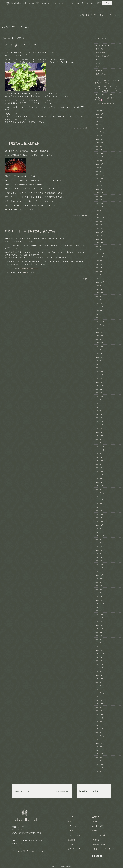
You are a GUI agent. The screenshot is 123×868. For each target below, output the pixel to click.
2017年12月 (100, 446)
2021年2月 (100, 314)
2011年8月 (100, 704)
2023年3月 (100, 243)
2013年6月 (100, 625)
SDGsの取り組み (99, 844)
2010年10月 (100, 739)
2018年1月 (100, 443)
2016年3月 (100, 521)
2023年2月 (100, 246)
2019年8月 (100, 375)
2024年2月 (100, 203)
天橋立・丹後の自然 (103, 56)
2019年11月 (100, 364)
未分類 (85, 128)
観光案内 (71, 840)
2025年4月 (100, 153)
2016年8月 (100, 504)
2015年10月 (100, 539)
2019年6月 (100, 382)
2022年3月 (100, 275)
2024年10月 (100, 175)
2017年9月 (100, 457)
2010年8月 (100, 747)
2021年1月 (100, 318)
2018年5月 (100, 429)
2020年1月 (100, 357)
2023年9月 (100, 221)
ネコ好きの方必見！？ (21, 45)
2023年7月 (100, 228)
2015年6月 (100, 550)
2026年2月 (100, 118)
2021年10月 (100, 286)
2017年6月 (100, 468)
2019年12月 (100, 361)
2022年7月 (100, 261)
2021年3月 (100, 311)
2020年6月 (100, 343)
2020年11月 (100, 325)
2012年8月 (100, 661)
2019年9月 (100, 371)
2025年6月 (100, 146)
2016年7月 (100, 507)
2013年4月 (100, 632)
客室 (38, 3)
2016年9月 (100, 500)
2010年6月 (100, 754)
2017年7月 (100, 464)
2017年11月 (100, 450)
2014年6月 (100, 586)
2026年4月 (100, 111)
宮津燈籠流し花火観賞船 (22, 143)
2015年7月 (100, 547)
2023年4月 (100, 239)
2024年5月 (100, 193)
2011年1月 (100, 729)
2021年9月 (100, 289)
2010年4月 (100, 761)
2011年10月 (100, 697)
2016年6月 (100, 511)
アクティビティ (64, 3)
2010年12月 (100, 732)
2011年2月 (100, 725)
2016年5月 (100, 514)
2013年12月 (100, 604)
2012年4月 (100, 675)
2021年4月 (100, 307)
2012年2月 (100, 682)
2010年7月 (100, 750)
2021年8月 (100, 293)
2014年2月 (100, 597)
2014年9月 (100, 575)
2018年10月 (100, 411)
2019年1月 (100, 400)
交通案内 (98, 3)
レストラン (46, 3)
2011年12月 (100, 689)
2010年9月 (100, 743)
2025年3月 (100, 157)
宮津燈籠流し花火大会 (29, 268)
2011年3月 (100, 722)
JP (114, 3)
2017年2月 (100, 482)
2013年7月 (100, 621)
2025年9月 (100, 136)
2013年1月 (100, 643)
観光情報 (85, 216)
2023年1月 (100, 250)
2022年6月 (100, 264)
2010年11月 (100, 736)
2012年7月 (100, 664)
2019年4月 (100, 389)
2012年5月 (100, 672)
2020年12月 (100, 321)
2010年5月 (100, 757)
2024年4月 (100, 196)
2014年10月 (100, 571)
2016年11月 (100, 493)
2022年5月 (100, 268)
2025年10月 (100, 132)
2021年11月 (100, 282)
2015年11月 (100, 536)
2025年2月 (100, 161)
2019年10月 (100, 368)
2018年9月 (100, 414)
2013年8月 (100, 618)
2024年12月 (100, 168)
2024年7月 (100, 186)
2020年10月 (100, 328)
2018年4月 (100, 432)
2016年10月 (100, 496)
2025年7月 (100, 143)
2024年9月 (100, 178)
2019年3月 (100, 393)
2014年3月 (100, 593)
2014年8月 (100, 579)
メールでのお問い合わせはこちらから (28, 851)
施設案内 (99, 60)
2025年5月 (100, 150)
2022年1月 (100, 278)
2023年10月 (100, 218)
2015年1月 (100, 568)
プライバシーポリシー (101, 835)
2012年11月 (100, 650)
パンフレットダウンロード (103, 849)
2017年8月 (100, 461)
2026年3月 (100, 114)
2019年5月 (100, 386)
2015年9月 (100, 543)
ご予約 (107, 3)
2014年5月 (100, 589)
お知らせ (96, 821)
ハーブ (54, 3)
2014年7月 (100, 582)
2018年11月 (100, 407)
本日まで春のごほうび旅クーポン (107, 94)
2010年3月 (100, 764)
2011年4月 (100, 718)
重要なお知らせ (101, 74)
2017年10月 (100, 454)
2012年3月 (100, 679)
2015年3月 (100, 561)
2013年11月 (100, 607)
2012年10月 (100, 654)
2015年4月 (100, 557)
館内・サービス (87, 3)
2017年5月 (100, 471)
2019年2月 (100, 396)
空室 (25, 273)
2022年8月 (100, 257)
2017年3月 (100, 479)
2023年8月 (100, 225)
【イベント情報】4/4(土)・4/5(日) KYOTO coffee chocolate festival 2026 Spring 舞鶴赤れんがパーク (107, 89)
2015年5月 (100, 554)
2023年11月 (100, 214)
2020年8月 (100, 336)
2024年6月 (100, 189)
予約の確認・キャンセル (89, 791)
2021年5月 (100, 304)
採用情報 (96, 831)
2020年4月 (100, 350)
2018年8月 (100, 418)
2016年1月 (100, 529)
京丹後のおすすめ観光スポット (107, 104)
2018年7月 (100, 421)
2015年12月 (100, 532)
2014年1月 (100, 600)
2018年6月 (100, 425)
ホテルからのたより (103, 45)
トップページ (73, 817)
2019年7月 (100, 378)
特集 (98, 67)
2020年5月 (100, 346)
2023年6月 (100, 232)
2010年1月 (100, 772)
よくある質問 (98, 826)
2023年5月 (100, 236)
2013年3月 (100, 636)
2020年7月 (100, 339)
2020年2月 (100, 354)
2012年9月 (100, 657)
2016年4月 (100, 518)
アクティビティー (102, 38)
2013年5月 (100, 629)
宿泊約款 (96, 840)
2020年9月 (100, 332)
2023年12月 (100, 211)
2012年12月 (100, 647)
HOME (32, 3)
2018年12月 (100, 404)
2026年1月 (100, 121)
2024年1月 (100, 207)
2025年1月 (100, 164)
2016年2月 (100, 525)
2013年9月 (100, 614)
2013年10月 (100, 611)
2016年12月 (100, 489)
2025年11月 (100, 128)
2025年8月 (100, 139)
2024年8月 (100, 182)
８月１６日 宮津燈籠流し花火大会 (30, 231)
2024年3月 (100, 200)
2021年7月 (100, 296)
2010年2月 (100, 768)
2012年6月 (100, 668)
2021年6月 (100, 300)
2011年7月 (100, 707)
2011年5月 (100, 714)
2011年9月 (100, 700)
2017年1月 (100, 486)
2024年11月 (100, 171)
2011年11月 (100, 693)
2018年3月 (100, 436)
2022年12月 (100, 253)
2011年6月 (100, 711)
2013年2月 (100, 639)
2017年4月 (100, 475)
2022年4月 (100, 271)
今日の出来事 (101, 53)
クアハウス (76, 3)
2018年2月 (100, 439)
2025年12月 (100, 125)
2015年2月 (100, 564)
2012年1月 (100, 686)
